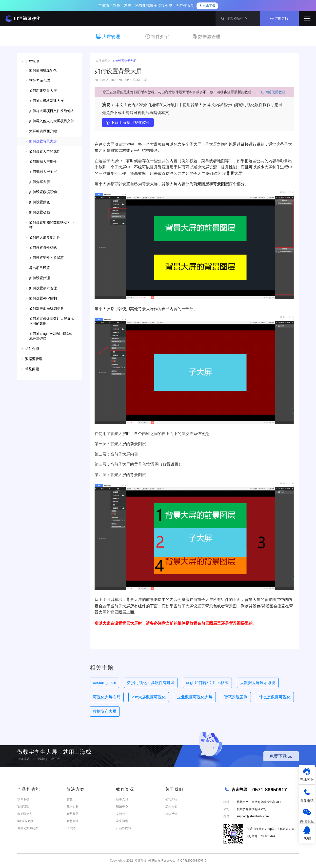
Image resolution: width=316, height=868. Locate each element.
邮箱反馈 (171, 814)
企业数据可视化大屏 (195, 697)
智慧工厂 (73, 799)
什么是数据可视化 (275, 697)
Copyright (116, 861)
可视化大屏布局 (107, 697)
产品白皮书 (123, 828)
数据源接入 (25, 814)
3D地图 (71, 828)
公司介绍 (171, 799)
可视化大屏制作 (28, 828)
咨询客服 (279, 19)
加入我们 (171, 806)
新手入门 (122, 799)
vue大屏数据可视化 (149, 697)
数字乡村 (73, 806)
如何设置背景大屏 (124, 61)
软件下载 (23, 799)
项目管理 (23, 806)
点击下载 (207, 6)
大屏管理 (108, 37)
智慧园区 (73, 814)
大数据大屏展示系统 (258, 683)
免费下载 (281, 756)
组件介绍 (157, 37)
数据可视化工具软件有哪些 (151, 683)
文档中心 (122, 814)
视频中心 (122, 806)
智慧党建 (73, 821)
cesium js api (104, 683)
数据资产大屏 (105, 711)
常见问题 (122, 821)
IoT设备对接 (25, 821)
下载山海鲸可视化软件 (128, 123)
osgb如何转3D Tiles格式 (207, 683)
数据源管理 (206, 37)
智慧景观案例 (236, 697)
